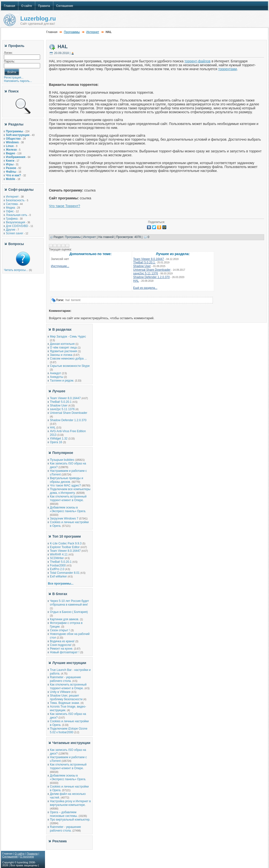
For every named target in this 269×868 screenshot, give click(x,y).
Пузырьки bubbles (62, 460)
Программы (72, 32)
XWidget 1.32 (59, 439)
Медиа (10, 208)
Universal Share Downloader (152, 270)
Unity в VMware (61, 692)
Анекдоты (56, 377)
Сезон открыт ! (60, 630)
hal (67, 300)
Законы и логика (61, 355)
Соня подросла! (61, 645)
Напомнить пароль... (18, 81)
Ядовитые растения (63, 351)
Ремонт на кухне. (62, 649)
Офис (10, 211)
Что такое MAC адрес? (65, 485)
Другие (11, 230)
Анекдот (55, 373)
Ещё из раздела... (145, 288)
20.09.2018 (61, 53)
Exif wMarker (58, 576)
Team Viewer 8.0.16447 (149, 259)
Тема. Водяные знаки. (65, 703)
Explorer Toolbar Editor (65, 547)
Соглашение (10, 857)
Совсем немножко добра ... (68, 359)
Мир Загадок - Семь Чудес (68, 337)
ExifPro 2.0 (57, 569)
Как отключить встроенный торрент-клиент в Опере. (68, 498)
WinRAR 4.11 (59, 554)
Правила (32, 854)
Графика (12, 219)
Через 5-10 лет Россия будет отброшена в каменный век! (69, 603)
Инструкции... (60, 266)
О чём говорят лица (63, 348)
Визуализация (16, 222)
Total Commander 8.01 (65, 573)
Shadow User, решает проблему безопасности (66, 697)
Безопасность (15, 200)
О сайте (20, 854)
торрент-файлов (197, 61)
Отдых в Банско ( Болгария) (69, 612)
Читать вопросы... (16, 270)
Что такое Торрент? (65, 206)
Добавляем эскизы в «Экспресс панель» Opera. (68, 509)
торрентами (228, 69)
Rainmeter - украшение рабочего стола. (65, 679)
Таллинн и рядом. (62, 381)
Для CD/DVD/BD (17, 226)
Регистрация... (14, 78)
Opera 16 (56, 442)
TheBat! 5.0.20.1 (145, 262)
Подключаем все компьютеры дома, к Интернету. (70, 491)
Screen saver (15, 233)
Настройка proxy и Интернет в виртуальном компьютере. (70, 803)
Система (12, 204)
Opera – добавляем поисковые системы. (64, 814)
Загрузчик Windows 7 (64, 519)
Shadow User (142, 266)
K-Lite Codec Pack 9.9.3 (66, 543)
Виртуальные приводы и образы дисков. (67, 480)
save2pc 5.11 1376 (146, 273)
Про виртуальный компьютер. (70, 820)
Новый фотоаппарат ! (65, 652)
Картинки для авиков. (65, 619)
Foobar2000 (58, 565)
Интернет (12, 197)
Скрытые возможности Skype (70, 366)
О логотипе (27, 857)
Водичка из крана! (62, 641)
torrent (76, 300)
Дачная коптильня (62, 344)
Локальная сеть (17, 215)
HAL (63, 46)
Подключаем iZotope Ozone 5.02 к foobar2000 (69, 730)
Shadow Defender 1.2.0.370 (151, 277)
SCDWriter (57, 558)
